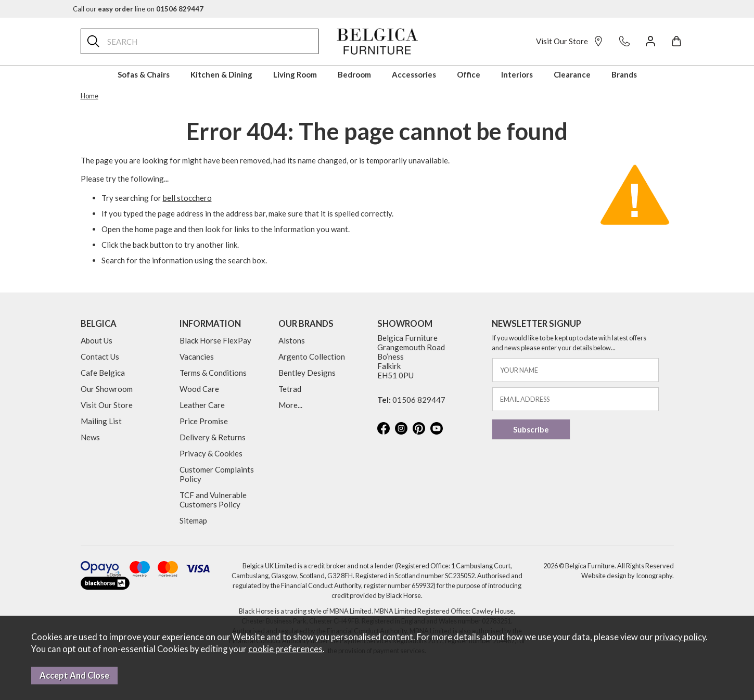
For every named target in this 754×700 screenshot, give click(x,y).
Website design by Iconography (627, 576)
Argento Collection (312, 357)
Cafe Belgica (103, 373)
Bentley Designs (307, 373)
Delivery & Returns (213, 437)
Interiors (517, 74)
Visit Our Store (570, 41)
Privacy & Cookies (211, 453)
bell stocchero (187, 198)
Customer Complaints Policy (217, 474)
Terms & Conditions (213, 373)
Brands (624, 74)
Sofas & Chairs (144, 74)
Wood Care (199, 389)
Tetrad (290, 389)
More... (290, 405)
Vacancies (197, 357)
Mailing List (101, 421)
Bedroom (354, 74)
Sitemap (193, 520)
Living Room (295, 74)
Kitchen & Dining (221, 74)
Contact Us (100, 357)
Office (469, 74)
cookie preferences (285, 649)
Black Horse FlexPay (215, 340)
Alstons (292, 340)
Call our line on (138, 9)
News (90, 437)
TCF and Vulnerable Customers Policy (213, 500)
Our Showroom (107, 389)
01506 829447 (419, 400)
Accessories (414, 74)
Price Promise (204, 421)
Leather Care (202, 405)
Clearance (572, 74)
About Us (97, 340)
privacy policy (680, 637)
